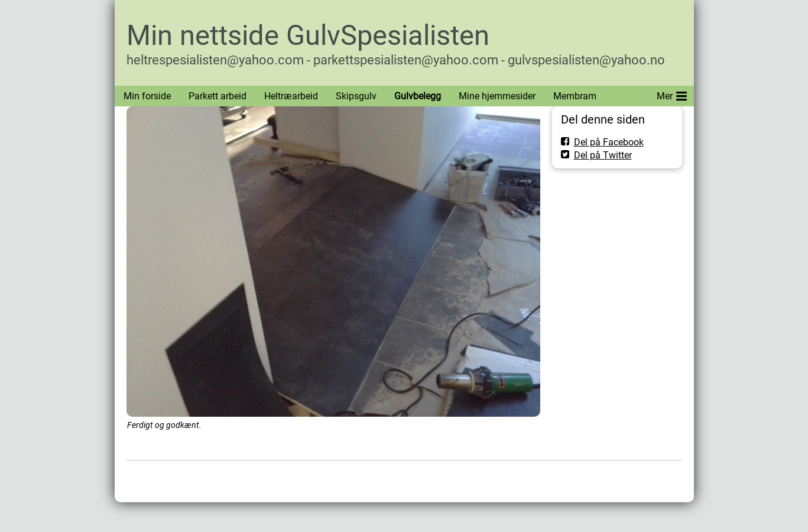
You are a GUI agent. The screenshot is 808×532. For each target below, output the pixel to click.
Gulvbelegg (418, 96)
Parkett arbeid (218, 96)
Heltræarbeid (291, 96)
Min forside (147, 96)
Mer (672, 94)
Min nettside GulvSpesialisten (308, 35)
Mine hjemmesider (497, 96)
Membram (575, 96)
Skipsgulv (356, 96)
